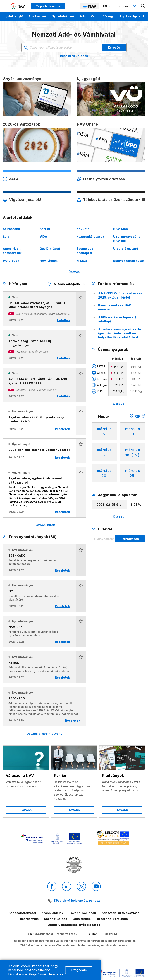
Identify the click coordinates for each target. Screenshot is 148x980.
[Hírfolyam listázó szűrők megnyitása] (67, 284)
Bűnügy (108, 16)
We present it (13, 261)
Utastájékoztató (126, 249)
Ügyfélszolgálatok (132, 16)
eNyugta (83, 229)
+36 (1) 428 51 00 (110, 934)
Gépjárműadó (50, 249)
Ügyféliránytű (13, 16)
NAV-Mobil (121, 229)
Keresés (114, 48)
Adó (83, 16)
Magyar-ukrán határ (129, 261)
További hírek (44, 525)
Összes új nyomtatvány (44, 734)
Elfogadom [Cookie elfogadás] (79, 970)
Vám (94, 16)
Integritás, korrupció (112, 919)
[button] (81, 309)
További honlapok (82, 913)
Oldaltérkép (82, 919)
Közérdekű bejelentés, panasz (77, 901)
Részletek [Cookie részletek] (56, 974)
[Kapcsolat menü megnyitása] (127, 6)
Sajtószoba (11, 229)
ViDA (43, 237)
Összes (74, 272)
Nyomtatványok (63, 16)
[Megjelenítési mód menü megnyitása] (48, 6)
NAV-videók (49, 261)
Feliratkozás (130, 539)
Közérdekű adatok (90, 237)
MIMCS (82, 261)
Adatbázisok (37, 16)
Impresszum (29, 919)
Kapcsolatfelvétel (22, 913)
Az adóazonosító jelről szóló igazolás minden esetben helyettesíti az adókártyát (120, 333)
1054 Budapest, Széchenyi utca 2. (56, 934)
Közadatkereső (56, 919)
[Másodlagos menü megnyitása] (5, 6)
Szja (6, 237)
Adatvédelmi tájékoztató (120, 913)
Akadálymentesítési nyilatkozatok (74, 925)
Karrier (45, 229)
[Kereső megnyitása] (143, 6)
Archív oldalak (52, 913)
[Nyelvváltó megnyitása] (108, 6)
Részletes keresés (74, 56)
